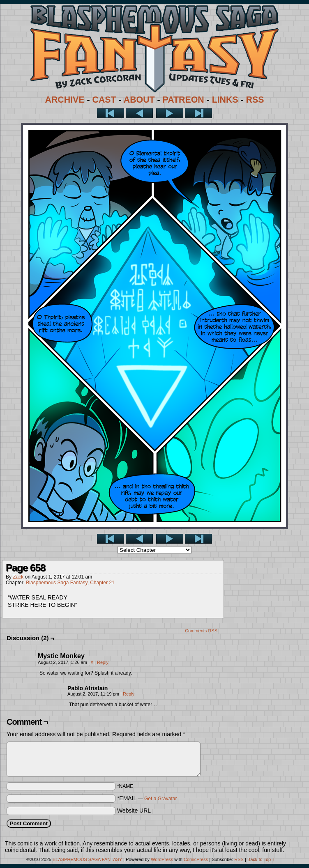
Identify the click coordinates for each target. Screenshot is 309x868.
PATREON (183, 100)
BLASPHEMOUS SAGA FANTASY (87, 859)
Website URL (134, 811)
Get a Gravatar (160, 799)
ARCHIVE (65, 100)
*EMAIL (147, 798)
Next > (170, 113)
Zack (18, 577)
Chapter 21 (102, 583)
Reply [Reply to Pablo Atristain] (129, 694)
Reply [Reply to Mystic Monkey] (103, 662)
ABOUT (139, 100)
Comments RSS (201, 631)
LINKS (225, 100)
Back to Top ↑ (261, 859)
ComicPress (196, 859)
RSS (255, 100)
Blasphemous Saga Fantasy (56, 583)
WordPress (162, 859)
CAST (104, 100)
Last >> (198, 113)
